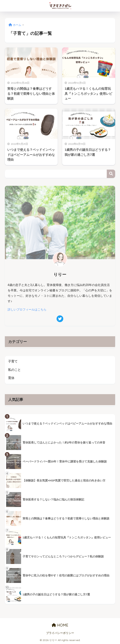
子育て (13, 361)
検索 (111, 174)
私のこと (14, 370)
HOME (60, 625)
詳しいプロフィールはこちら (27, 310)
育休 (11, 378)
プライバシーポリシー (60, 633)
